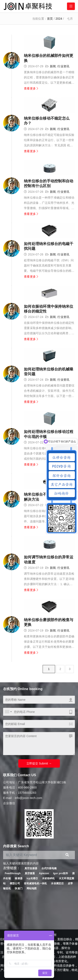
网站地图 (32, 888)
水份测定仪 (57, 883)
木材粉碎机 (48, 878)
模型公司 (15, 883)
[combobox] (8, 712)
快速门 (19, 888)
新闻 (53, 66)
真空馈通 (30, 873)
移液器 (19, 878)
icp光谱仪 (32, 878)
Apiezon (44, 873)
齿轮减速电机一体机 (35, 883)
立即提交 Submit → (39, 763)
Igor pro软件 (61, 873)
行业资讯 (63, 66)
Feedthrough (13, 873)
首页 (50, 19)
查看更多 (31, 88)
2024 (59, 19)
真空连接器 (31, 868)
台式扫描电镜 (49, 868)
